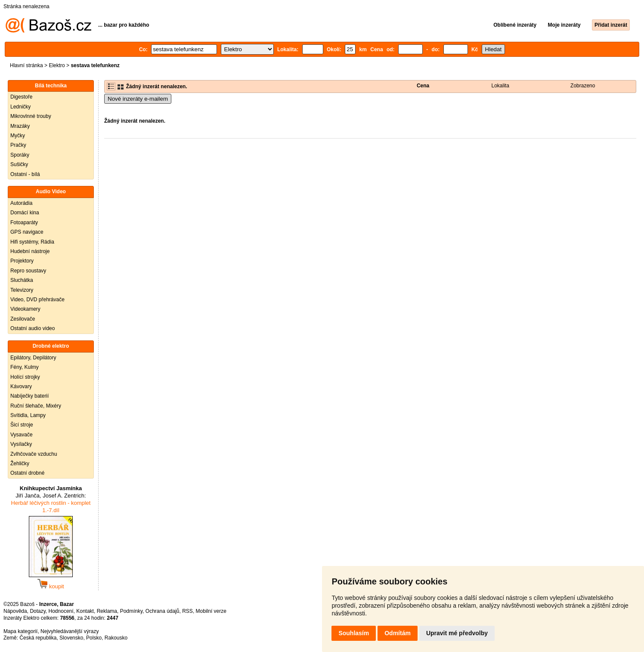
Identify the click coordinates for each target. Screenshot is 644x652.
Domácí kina (25, 213)
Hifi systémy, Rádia (32, 242)
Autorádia (21, 203)
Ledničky (20, 107)
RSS (187, 611)
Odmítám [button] (398, 633)
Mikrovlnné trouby (31, 116)
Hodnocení (61, 611)
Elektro (57, 65)
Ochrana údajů (163, 611)
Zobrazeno (583, 86)
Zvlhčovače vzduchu (34, 454)
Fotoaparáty (24, 222)
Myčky (18, 136)
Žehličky (20, 464)
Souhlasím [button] (354, 633)
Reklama (107, 611)
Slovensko (71, 638)
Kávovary (21, 386)
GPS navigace (27, 232)
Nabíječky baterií (29, 396)
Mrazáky (20, 126)
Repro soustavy (28, 271)
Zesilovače (23, 319)
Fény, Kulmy (25, 367)
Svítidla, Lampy (28, 415)
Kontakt (85, 611)
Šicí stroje (22, 425)
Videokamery (25, 309)
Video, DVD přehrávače (37, 300)
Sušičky (19, 164)
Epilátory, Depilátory (33, 358)
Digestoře (21, 97)
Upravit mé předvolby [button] (457, 633)
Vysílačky (21, 444)
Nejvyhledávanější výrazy (70, 631)
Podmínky (131, 611)
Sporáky (20, 155)
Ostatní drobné (27, 473)
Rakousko (116, 638)
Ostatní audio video (33, 328)
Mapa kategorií (20, 631)
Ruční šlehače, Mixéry (36, 406)
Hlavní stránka (26, 65)
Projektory (22, 261)
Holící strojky (25, 377)
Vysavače (22, 435)
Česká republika (38, 638)
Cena (423, 86)
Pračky (18, 145)
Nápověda (15, 611)
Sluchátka (22, 280)
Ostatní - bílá (25, 174)
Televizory (22, 290)
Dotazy (37, 611)
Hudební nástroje (30, 251)
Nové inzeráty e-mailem (138, 99)
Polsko (94, 638)
